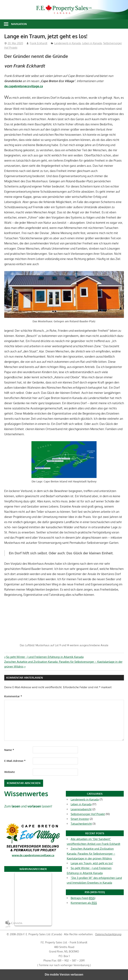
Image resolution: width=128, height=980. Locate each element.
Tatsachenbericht (81, 824)
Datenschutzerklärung (108, 934)
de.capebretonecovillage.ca (24, 86)
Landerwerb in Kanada (68, 43)
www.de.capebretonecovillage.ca (33, 855)
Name (9, 750)
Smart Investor (80, 819)
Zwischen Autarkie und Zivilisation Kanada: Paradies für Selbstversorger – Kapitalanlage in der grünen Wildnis (91, 854)
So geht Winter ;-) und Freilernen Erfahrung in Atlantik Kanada (45, 657)
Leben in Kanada (92, 43)
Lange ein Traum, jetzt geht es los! (92, 863)
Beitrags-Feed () (83, 898)
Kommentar (13, 696)
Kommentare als (84, 903)
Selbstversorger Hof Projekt (88, 814)
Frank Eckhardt (39, 43)
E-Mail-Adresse (15, 761)
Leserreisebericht (81, 809)
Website (10, 772)
